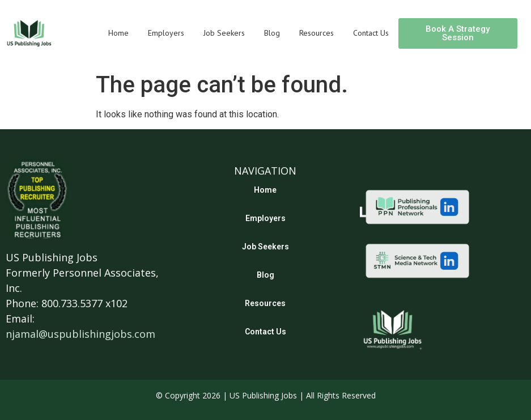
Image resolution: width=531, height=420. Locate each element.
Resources (317, 33)
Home (118, 33)
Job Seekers (224, 33)
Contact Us (371, 33)
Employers (166, 33)
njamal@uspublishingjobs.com (80, 334)
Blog (272, 33)
